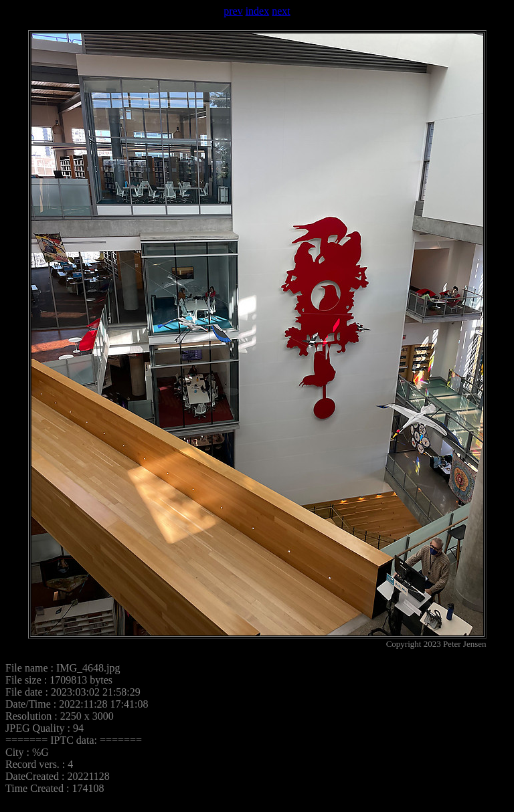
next (281, 11)
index (258, 11)
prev (233, 11)
